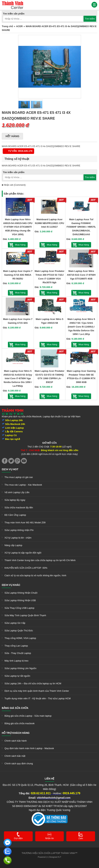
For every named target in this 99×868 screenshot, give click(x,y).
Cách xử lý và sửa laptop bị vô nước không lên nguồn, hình (35, 575)
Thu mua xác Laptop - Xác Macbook (23, 485)
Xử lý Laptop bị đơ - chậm (18, 538)
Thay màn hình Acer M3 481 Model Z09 (25, 523)
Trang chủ (7, 26)
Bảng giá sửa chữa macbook (19, 723)
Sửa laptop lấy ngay (15, 500)
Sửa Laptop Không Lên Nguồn (20, 668)
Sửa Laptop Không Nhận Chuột (21, 593)
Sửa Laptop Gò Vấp (15, 623)
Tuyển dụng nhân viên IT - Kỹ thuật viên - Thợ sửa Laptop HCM (38, 698)
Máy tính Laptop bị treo (16, 661)
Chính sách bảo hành (16, 741)
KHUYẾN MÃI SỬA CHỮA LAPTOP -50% (26, 568)
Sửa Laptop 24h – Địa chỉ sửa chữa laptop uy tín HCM (33, 683)
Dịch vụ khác (11, 585)
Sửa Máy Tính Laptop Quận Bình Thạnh (25, 615)
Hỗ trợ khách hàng (16, 733)
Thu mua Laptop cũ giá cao (19, 477)
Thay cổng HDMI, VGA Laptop (20, 638)
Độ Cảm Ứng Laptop (15, 515)
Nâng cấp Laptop (13, 545)
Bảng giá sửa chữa (15, 708)
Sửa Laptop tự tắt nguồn (17, 676)
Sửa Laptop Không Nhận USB (20, 600)
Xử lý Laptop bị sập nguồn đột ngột (23, 553)
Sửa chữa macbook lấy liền (19, 508)
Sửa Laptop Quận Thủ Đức (19, 631)
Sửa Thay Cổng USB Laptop (19, 608)
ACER (19, 26)
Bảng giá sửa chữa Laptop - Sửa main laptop (28, 716)
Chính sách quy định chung (19, 763)
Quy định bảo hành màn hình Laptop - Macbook (29, 748)
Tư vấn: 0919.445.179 (20, 151)
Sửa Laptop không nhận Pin (19, 530)
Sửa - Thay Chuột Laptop (18, 653)
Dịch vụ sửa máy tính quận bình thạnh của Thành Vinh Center (37, 691)
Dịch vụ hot (10, 469)
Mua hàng (20, 245)
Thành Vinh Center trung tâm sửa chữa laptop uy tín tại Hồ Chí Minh (40, 560)
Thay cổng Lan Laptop (16, 646)
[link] (13, 3)
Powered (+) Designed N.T (49, 857)
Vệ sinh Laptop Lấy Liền (17, 492)
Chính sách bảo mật (15, 756)
